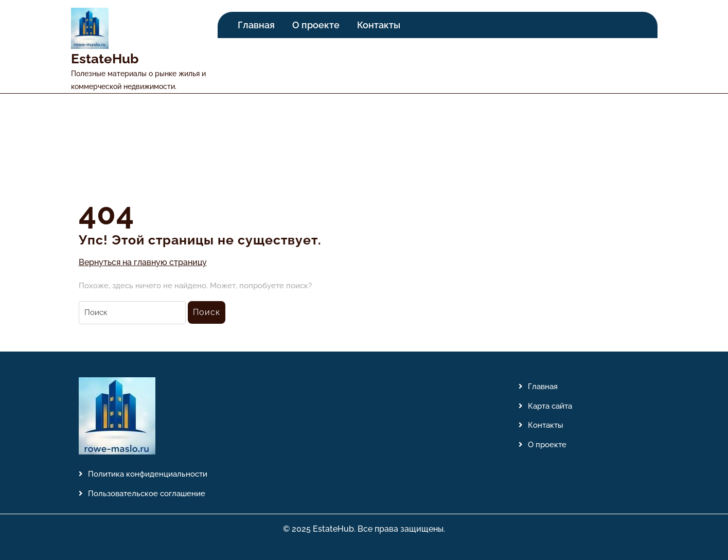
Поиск (207, 312)
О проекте (316, 25)
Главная (256, 25)
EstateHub (105, 59)
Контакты (379, 25)
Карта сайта (550, 406)
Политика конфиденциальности (148, 474)
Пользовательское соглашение (147, 494)
